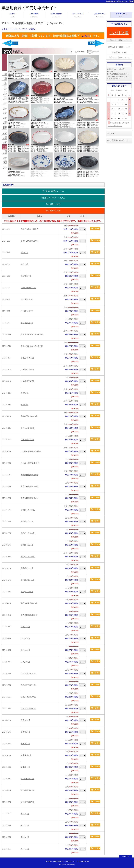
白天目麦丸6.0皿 (27, 428)
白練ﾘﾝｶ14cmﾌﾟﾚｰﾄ (28, 288)
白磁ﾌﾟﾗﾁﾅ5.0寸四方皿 (30, 241)
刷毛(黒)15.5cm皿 (28, 580)
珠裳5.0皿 (25, 405)
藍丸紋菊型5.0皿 (27, 790)
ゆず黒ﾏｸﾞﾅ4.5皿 (27, 370)
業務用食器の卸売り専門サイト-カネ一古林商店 (120, 1)
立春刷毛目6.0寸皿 (28, 674)
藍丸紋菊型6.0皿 (27, 779)
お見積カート (121, 15)
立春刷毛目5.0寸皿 (28, 685)
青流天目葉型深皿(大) (30, 475)
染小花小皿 (25, 767)
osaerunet (119, 126)
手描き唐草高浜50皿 (29, 615)
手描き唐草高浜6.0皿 (29, 603)
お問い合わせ (56, 15)
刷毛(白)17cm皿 (27, 522)
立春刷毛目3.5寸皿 (28, 709)
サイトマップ (78, 15)
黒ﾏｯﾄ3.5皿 (25, 849)
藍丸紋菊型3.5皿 (27, 802)
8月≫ (125, 91)
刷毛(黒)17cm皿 (27, 568)
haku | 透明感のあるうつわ (118, 140)
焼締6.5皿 (25, 253)
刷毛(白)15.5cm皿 (28, 533)
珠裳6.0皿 (25, 393)
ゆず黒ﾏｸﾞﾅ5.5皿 (27, 358)
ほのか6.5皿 (26, 627)
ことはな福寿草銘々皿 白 (31, 451)
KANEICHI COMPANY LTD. (65, 861)
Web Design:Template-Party (67, 865)
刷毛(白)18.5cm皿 (28, 510)
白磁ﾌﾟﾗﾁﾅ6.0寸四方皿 (30, 229)
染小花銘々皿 (26, 755)
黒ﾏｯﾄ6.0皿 (25, 814)
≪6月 (113, 91)
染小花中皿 (25, 744)
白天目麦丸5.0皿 (27, 440)
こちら (86, 36)
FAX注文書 (119, 33)
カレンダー (111, 133)
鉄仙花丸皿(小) (27, 323)
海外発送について (119, 52)
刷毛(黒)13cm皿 (27, 592)
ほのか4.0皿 (26, 662)
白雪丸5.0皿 (26, 732)
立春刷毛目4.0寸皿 (28, 697)
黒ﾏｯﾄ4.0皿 (25, 837)
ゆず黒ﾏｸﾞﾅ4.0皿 (27, 381)
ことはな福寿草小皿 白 (30, 463)
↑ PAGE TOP (126, 856)
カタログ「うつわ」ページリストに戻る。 (19, 29)
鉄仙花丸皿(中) (27, 311)
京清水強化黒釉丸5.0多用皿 (32, 346)
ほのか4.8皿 (26, 650)
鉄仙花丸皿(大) (27, 299)
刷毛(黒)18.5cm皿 (28, 557)
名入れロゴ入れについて (119, 57)
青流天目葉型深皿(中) (30, 486)
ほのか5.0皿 (26, 638)
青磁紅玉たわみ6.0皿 (29, 416)
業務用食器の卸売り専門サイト (30, 8)
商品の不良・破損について (119, 47)
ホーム (13, 15)
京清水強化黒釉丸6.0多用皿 (32, 334)
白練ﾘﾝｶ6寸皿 (26, 276)
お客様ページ (100, 15)
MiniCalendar (112, 126)
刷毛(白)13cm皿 (27, 545)
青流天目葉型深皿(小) (30, 498)
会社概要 (34, 15)
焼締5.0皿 (25, 264)
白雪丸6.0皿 (26, 720)
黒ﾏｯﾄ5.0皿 (25, 826)
